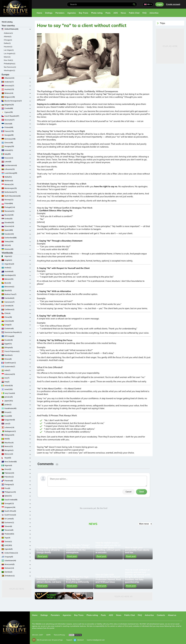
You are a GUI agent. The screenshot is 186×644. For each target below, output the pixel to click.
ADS (116, 13)
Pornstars (60, 13)
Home (39, 13)
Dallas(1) (7, 43)
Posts (108, 13)
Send (142, 492)
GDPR (48, 635)
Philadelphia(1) (10, 64)
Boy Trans (83, 13)
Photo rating (97, 13)
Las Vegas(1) (9, 50)
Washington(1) (9, 70)
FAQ (144, 13)
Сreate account (173, 4)
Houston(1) (8, 47)
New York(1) (8, 60)
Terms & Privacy (59, 635)
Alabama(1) (8, 33)
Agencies (72, 13)
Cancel (128, 492)
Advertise (154, 13)
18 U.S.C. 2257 (38, 635)
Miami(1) (7, 57)
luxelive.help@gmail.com (96, 640)
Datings (49, 13)
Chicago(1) (8, 40)
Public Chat (134, 13)
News (123, 13)
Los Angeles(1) (10, 53)
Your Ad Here (17, 589)
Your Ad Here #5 (123, 596)
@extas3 (79, 640)
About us (172, 615)
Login (160, 4)
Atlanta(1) (8, 36)
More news (145, 524)
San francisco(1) (10, 67)
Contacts (161, 615)
